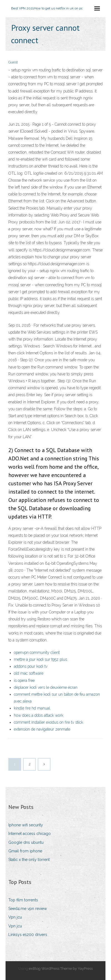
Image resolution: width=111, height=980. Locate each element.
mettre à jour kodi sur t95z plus (41, 659)
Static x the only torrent (29, 860)
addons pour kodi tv (31, 666)
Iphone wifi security (26, 825)
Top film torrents (23, 900)
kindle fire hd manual (32, 708)
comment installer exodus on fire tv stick (48, 722)
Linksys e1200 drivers (28, 935)
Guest (13, 62)
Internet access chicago (30, 834)
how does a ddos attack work (39, 715)
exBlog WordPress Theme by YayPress (61, 969)
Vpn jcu (15, 917)
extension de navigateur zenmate (42, 729)
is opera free (24, 680)
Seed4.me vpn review (28, 909)
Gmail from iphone (25, 851)
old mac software (29, 673)
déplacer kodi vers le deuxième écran (46, 687)
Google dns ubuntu (26, 842)
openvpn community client (37, 653)
